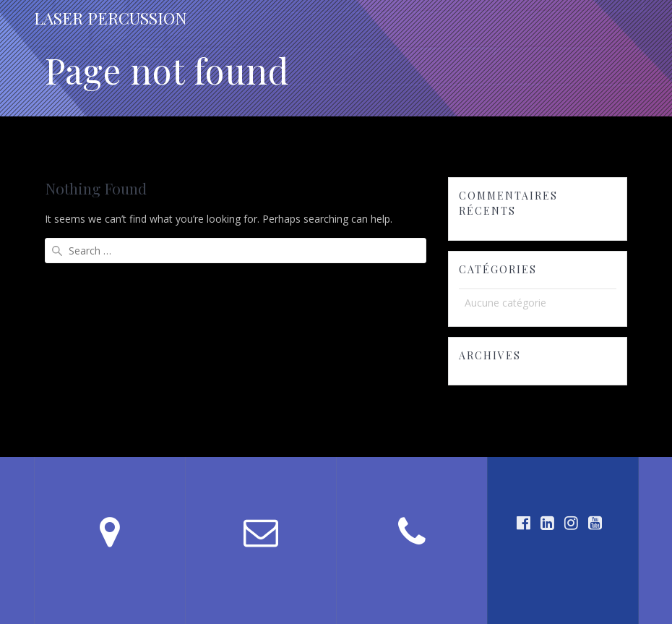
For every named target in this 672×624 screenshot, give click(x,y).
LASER (111, 18)
